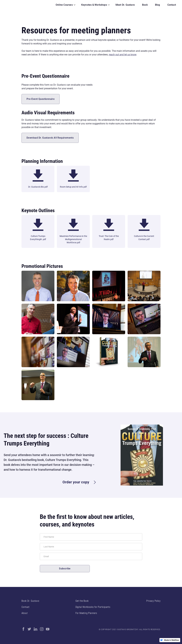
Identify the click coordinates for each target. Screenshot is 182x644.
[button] (65, 5)
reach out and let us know (123, 55)
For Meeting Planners (86, 613)
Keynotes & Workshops (94, 5)
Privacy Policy (153, 601)
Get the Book (82, 601)
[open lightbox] (38, 286)
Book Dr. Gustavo (30, 601)
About (25, 613)
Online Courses (64, 5)
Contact (26, 607)
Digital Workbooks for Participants (93, 607)
